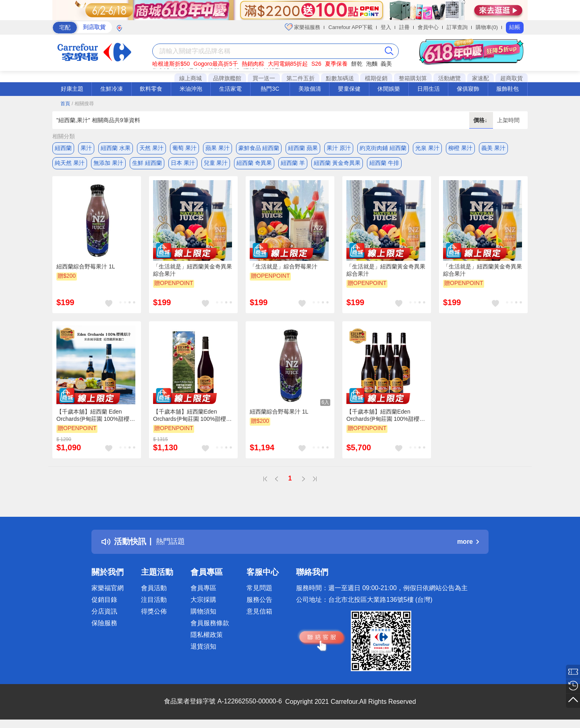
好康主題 (72, 89)
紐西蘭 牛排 (384, 164)
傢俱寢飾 (468, 89)
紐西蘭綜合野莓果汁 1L (86, 269)
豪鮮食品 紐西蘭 (259, 148)
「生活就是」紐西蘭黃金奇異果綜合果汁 (193, 272)
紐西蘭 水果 (116, 148)
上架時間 (508, 120)
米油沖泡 (191, 89)
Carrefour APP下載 (350, 27)
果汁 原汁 (339, 148)
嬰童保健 (349, 89)
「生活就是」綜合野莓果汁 (284, 269)
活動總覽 (449, 78)
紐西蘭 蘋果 (303, 148)
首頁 (65, 104)
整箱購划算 (413, 78)
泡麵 (372, 64)
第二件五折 (300, 78)
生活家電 (230, 89)
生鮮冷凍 (112, 89)
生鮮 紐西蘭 (147, 164)
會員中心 (428, 27)
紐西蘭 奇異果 (254, 164)
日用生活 (429, 89)
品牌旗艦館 (227, 78)
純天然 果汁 (70, 164)
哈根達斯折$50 (171, 64)
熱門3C (270, 89)
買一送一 (264, 78)
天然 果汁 (151, 148)
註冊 (404, 27)
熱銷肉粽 (253, 64)
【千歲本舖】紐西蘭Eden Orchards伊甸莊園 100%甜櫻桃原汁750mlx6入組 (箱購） (386, 418)
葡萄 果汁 (184, 148)
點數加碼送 (340, 78)
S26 (316, 64)
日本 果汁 (183, 164)
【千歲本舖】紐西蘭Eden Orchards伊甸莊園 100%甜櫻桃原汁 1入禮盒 (192, 418)
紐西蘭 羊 (293, 164)
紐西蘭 (63, 148)
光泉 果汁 (427, 148)
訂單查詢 (457, 27)
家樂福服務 (303, 27)
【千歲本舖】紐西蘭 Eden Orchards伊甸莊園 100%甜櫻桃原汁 (96, 418)
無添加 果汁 (108, 164)
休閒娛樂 (389, 89)
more (468, 544)
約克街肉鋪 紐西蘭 (383, 148)
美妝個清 (310, 89)
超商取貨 (512, 78)
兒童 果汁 (216, 164)
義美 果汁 (493, 148)
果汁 (86, 148)
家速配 (481, 78)
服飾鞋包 (507, 89)
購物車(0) (487, 27)
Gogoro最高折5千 (215, 64)
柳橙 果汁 (460, 148)
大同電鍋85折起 (288, 64)
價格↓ (481, 120)
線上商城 (191, 78)
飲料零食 (151, 89)
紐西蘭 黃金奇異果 (337, 164)
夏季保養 (336, 64)
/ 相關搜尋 (83, 104)
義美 (386, 64)
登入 (386, 27)
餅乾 (357, 64)
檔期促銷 (376, 78)
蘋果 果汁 (217, 148)
